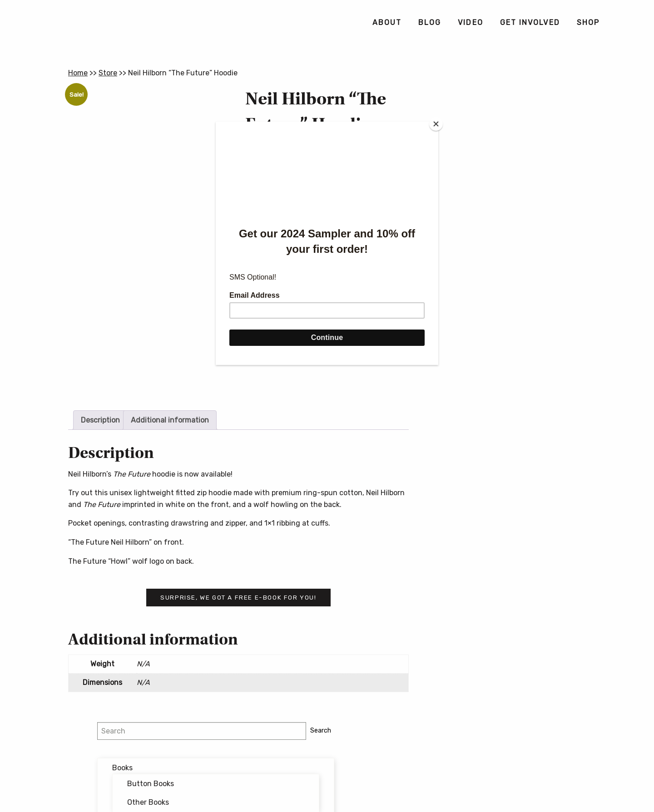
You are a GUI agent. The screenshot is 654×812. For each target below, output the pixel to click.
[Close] (436, 124)
